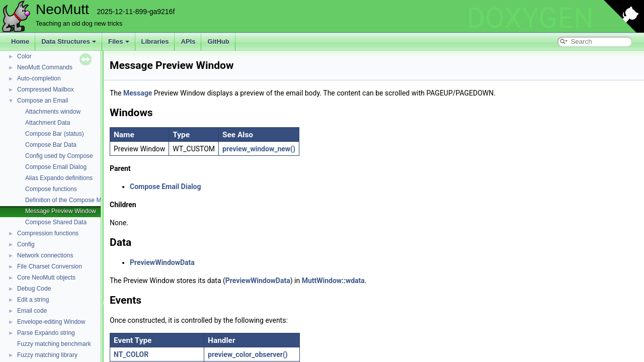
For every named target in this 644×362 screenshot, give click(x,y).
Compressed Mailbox (46, 89)
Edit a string (33, 300)
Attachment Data (48, 123)
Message (138, 93)
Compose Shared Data (56, 222)
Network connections (45, 255)
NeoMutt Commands (45, 67)
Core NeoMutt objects (46, 278)
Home (20, 41)
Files (119, 41)
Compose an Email (43, 101)
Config (26, 244)
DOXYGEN (530, 18)
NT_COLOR (131, 354)
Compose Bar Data (51, 145)
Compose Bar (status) (55, 134)
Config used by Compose (59, 156)
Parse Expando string (46, 333)
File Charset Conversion (50, 266)
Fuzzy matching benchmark (54, 344)
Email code (32, 311)
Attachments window (53, 112)
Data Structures (69, 41)
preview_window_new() (259, 149)
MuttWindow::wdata (333, 281)
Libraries (155, 41)
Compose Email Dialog (56, 167)
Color (24, 56)
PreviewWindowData (162, 262)
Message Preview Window (61, 211)
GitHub (218, 41)
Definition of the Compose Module (71, 200)
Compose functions (51, 189)
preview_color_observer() (248, 354)
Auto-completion (39, 78)
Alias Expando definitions (59, 178)
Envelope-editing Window (51, 322)
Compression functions (48, 233)
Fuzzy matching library (47, 355)
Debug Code (34, 289)
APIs (188, 41)
